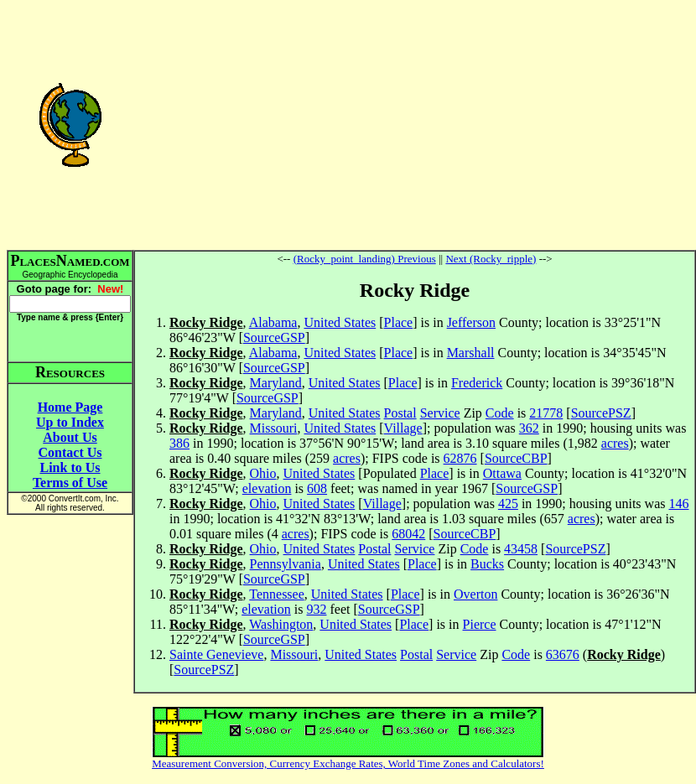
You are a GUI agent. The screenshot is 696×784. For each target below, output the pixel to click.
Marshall (471, 353)
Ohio (263, 473)
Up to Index (70, 422)
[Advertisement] (415, 124)
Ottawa (502, 473)
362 (529, 428)
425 (508, 504)
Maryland (276, 383)
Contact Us (70, 452)
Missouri (274, 428)
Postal (400, 413)
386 (179, 443)
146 (678, 504)
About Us (70, 437)
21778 (546, 413)
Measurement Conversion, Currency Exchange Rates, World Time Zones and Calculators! (348, 763)
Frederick (477, 383)
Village (403, 428)
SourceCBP (516, 458)
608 (317, 488)
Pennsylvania (286, 564)
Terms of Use (70, 483)
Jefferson (471, 322)
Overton (475, 594)
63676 (563, 654)
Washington (281, 624)
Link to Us (70, 467)
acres (615, 443)
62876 (460, 458)
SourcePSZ (601, 413)
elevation (267, 488)
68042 (408, 534)
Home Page (70, 407)
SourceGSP (274, 337)
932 (316, 609)
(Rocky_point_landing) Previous (365, 259)
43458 (521, 549)
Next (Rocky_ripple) (491, 259)
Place (399, 322)
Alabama (273, 322)
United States (340, 322)
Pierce (480, 624)
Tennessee (277, 594)
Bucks (487, 564)
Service (440, 413)
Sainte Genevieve (216, 654)
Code (500, 413)
